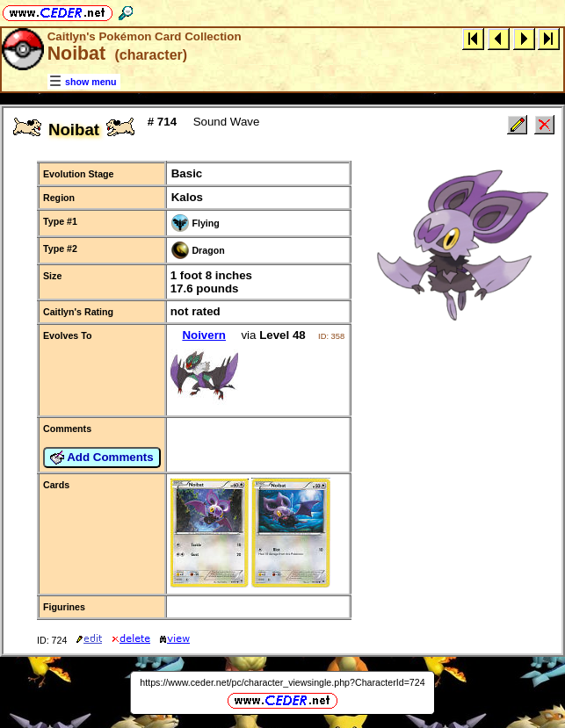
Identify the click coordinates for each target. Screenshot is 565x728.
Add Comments (102, 458)
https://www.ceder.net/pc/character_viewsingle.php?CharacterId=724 (282, 682)
